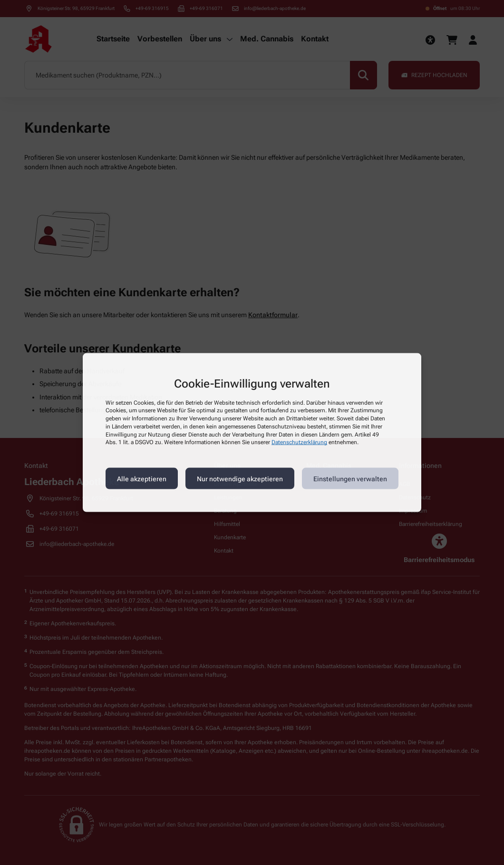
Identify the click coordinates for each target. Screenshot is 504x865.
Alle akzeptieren (142, 478)
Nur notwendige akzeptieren (240, 478)
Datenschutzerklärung (299, 442)
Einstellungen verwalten (350, 478)
